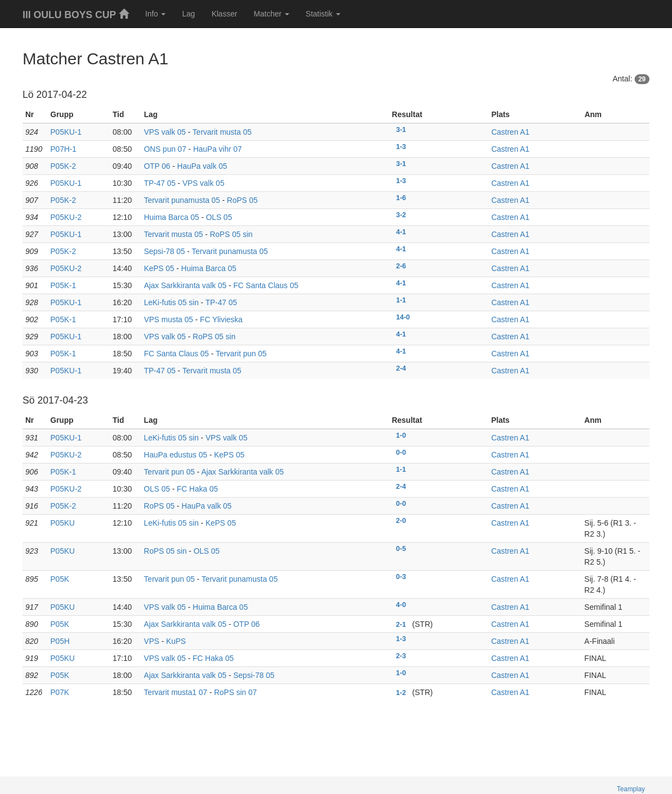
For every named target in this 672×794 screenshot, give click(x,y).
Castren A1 (510, 132)
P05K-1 (64, 285)
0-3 (401, 577)
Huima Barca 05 (172, 217)
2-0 (401, 521)
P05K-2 (64, 166)
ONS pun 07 (165, 149)
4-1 (401, 232)
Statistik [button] (323, 14)
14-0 (403, 317)
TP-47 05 (160, 183)
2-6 (401, 266)
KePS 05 (159, 268)
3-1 (401, 130)
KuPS (176, 641)
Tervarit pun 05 (241, 354)
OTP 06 (157, 166)
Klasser (225, 14)
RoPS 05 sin (231, 234)
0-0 (401, 453)
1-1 (401, 300)
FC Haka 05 (198, 489)
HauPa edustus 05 (176, 455)
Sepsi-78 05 (165, 251)
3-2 (401, 215)
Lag (188, 14)
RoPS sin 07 (235, 692)
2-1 (401, 625)
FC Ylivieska (222, 319)
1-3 (401, 147)
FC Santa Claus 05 (266, 285)
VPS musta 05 (169, 319)
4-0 (401, 605)
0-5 (401, 549)
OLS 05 (219, 217)
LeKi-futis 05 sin (172, 302)
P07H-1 (64, 149)
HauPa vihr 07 (217, 149)
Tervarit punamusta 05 (182, 200)
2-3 (401, 656)
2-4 (401, 368)
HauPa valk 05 (202, 166)
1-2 (401, 693)
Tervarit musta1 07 (176, 692)
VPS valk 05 (165, 132)
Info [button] (155, 14)
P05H (60, 641)
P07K (60, 692)
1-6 (401, 198)
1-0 (401, 435)
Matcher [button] (271, 14)
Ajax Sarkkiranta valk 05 (185, 285)
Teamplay (631, 789)
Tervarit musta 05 (222, 132)
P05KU (63, 523)
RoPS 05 (243, 200)
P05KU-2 (66, 217)
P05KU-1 (66, 132)
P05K (60, 579)
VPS (152, 641)
